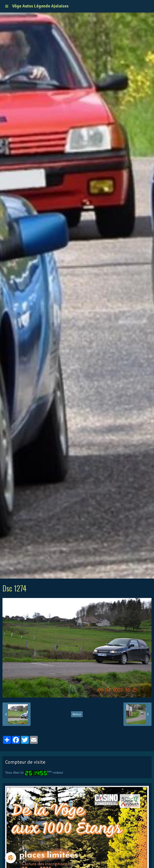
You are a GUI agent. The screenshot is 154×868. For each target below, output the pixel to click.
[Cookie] (11, 858)
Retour (77, 714)
